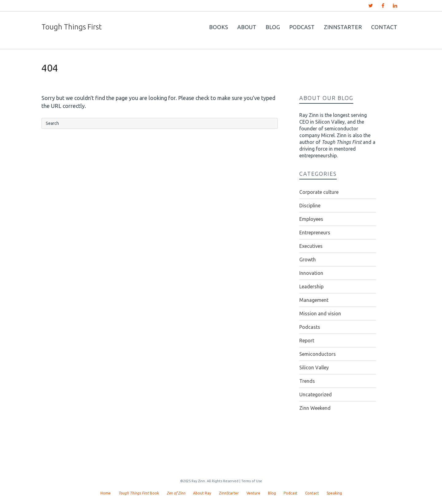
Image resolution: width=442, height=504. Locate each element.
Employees (311, 219)
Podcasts (310, 327)
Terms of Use (252, 481)
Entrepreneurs (315, 233)
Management (314, 300)
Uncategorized (316, 394)
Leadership (311, 287)
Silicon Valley (314, 367)
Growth (308, 260)
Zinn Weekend (315, 408)
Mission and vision (320, 314)
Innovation (311, 273)
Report (307, 340)
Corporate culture (319, 192)
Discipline (310, 206)
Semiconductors (318, 354)
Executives (311, 246)
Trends (307, 381)
